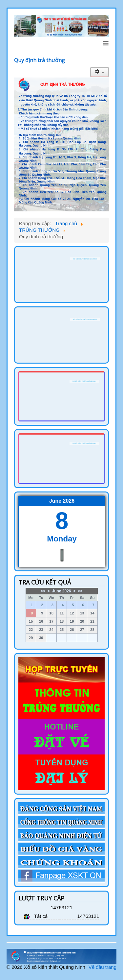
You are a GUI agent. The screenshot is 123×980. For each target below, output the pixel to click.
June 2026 (61, 591)
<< (43, 591)
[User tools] (100, 72)
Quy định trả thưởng (40, 60)
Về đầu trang (102, 967)
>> (80, 591)
